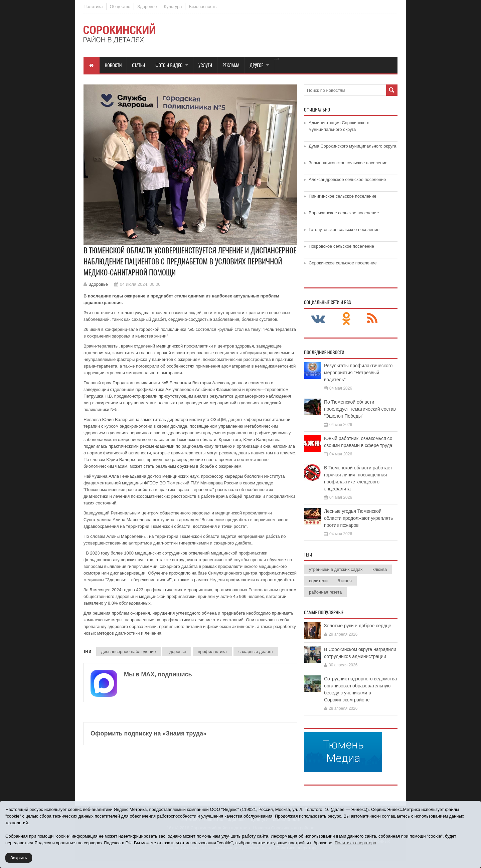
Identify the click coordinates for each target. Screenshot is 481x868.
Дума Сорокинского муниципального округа (353, 146)
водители (318, 581)
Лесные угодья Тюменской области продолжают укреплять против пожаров (358, 518)
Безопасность (203, 7)
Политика (93, 7)
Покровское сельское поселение (341, 246)
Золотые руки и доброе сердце (358, 626)
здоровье (177, 652)
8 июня (345, 581)
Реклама (231, 65)
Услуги (205, 65)
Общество (120, 7)
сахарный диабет (256, 652)
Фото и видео (169, 65)
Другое (257, 65)
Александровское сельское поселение (347, 179)
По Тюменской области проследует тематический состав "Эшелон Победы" (360, 409)
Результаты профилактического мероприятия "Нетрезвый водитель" (358, 373)
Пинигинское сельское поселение (343, 196)
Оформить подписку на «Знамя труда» (148, 733)
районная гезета (325, 592)
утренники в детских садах (336, 569)
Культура (173, 7)
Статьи (138, 65)
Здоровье (147, 7)
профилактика (212, 652)
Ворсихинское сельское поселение (344, 213)
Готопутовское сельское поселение (344, 230)
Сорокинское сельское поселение (343, 263)
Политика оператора (355, 843)
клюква (380, 569)
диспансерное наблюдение (129, 652)
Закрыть (19, 858)
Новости (113, 65)
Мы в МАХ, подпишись (158, 674)
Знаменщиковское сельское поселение (348, 163)
